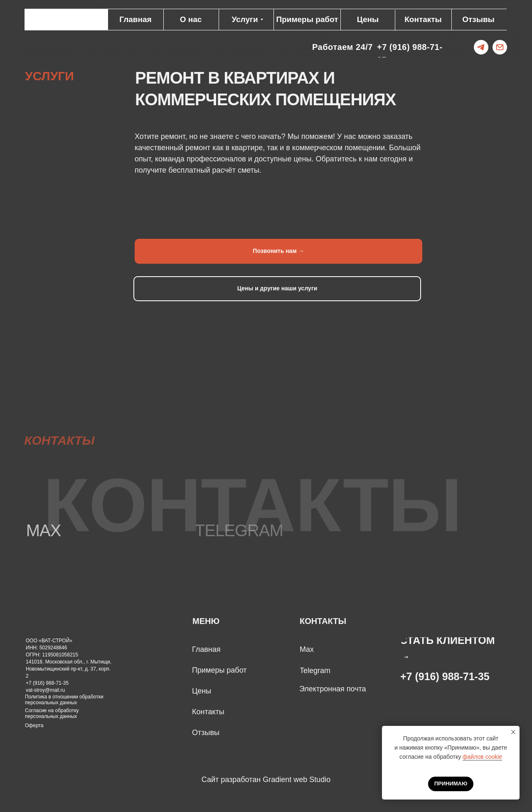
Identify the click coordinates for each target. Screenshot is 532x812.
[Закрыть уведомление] (513, 732)
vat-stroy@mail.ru (45, 690)
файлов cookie (482, 757)
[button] (453, 648)
